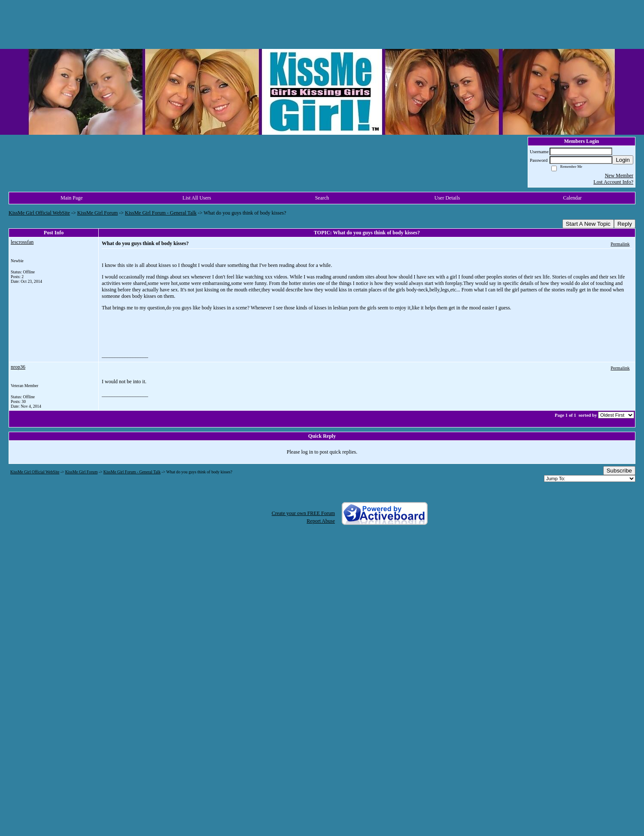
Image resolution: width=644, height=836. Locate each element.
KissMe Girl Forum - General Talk (161, 213)
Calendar (573, 198)
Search (322, 198)
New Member (619, 176)
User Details (447, 198)
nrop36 (18, 367)
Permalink (620, 244)
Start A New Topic (588, 224)
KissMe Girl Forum (98, 213)
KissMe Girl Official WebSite (39, 213)
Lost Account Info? (613, 182)
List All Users (197, 198)
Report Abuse (321, 521)
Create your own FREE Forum (303, 513)
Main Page (72, 198)
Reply (625, 224)
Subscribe (619, 471)
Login (623, 160)
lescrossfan (22, 242)
